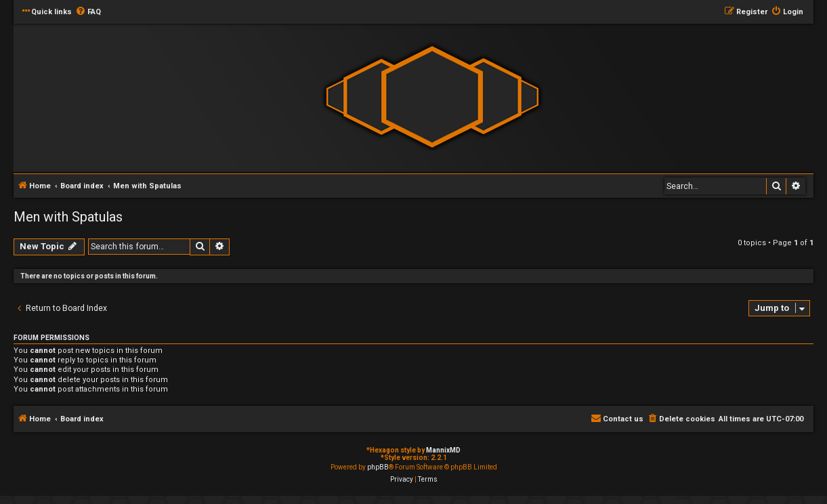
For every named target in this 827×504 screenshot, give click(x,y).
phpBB (378, 467)
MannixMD (443, 450)
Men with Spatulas (68, 217)
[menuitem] (88, 12)
